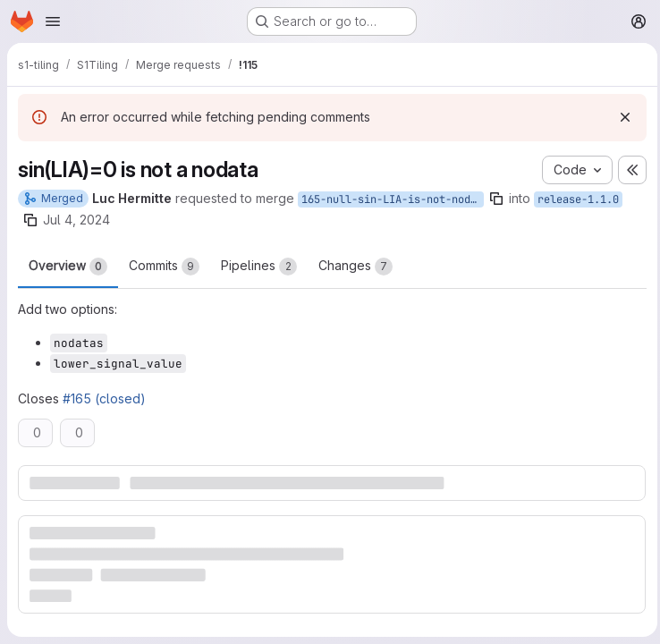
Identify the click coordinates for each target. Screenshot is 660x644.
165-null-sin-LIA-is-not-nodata (393, 199)
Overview (68, 267)
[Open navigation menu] (53, 21)
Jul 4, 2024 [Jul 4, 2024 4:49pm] (76, 220)
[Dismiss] (621, 117)
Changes (355, 267)
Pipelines (259, 267)
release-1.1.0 (578, 199)
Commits (164, 267)
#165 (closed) (104, 398)
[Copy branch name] (496, 199)
